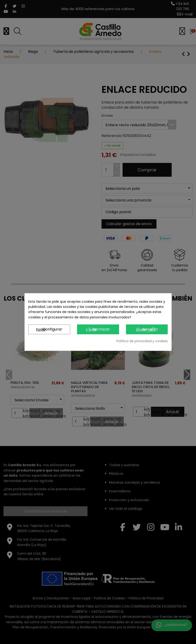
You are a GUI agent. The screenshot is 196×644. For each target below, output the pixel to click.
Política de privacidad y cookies (142, 341)
